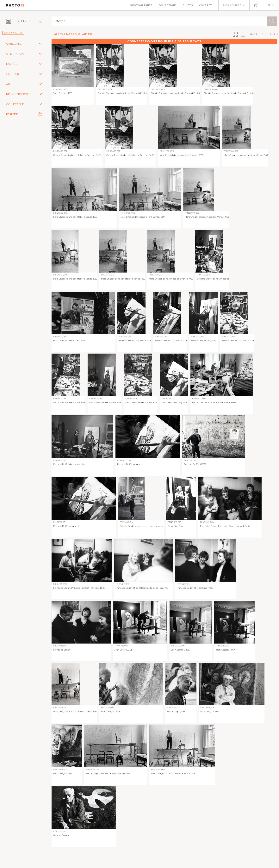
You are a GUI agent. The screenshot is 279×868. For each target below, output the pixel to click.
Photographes (141, 5)
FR (269, 5)
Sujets (188, 5)
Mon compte (232, 5)
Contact (206, 5)
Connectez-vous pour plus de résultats (164, 41)
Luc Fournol (13, 33)
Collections (168, 5)
